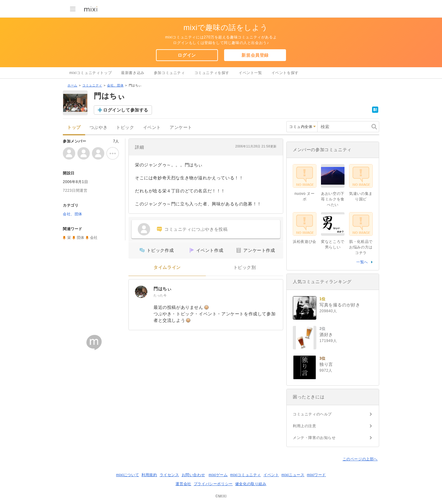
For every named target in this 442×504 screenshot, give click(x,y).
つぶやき (98, 127)
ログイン (187, 55)
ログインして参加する (126, 110)
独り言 (326, 364)
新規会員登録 (255, 55)
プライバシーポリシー (213, 484)
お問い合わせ (193, 475)
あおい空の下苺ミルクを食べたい (333, 199)
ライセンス (169, 475)
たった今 (160, 295)
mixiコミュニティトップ (91, 73)
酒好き (326, 335)
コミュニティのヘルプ (312, 414)
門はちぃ (162, 289)
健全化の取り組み (251, 484)
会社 (94, 238)
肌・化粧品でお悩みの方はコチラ (361, 247)
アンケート (181, 127)
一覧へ (362, 262)
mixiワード (316, 475)
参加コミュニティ (169, 73)
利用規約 (149, 475)
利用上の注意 (305, 426)
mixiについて (128, 475)
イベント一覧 (250, 73)
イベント (152, 127)
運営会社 (183, 484)
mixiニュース (293, 475)
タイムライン (167, 267)
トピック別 (245, 267)
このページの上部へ (360, 459)
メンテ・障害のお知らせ (314, 438)
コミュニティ (92, 85)
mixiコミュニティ (246, 475)
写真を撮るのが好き (340, 305)
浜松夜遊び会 (305, 242)
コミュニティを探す (212, 73)
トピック (125, 127)
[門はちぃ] (141, 292)
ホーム (72, 85)
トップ (74, 127)
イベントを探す (285, 73)
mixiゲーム (218, 475)
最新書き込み (133, 73)
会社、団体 (115, 85)
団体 (81, 238)
